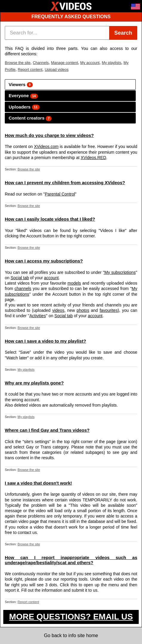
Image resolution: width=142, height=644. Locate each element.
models (74, 283)
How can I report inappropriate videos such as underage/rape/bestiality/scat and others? (71, 560)
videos (58, 310)
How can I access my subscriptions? (44, 261)
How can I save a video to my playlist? (45, 341)
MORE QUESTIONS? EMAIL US (71, 617)
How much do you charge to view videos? (49, 135)
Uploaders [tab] (24, 107)
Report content (30, 70)
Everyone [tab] (23, 96)
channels (23, 289)
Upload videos (57, 70)
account (51, 278)
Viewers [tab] (21, 85)
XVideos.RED (93, 158)
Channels (41, 63)
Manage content (64, 63)
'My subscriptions (119, 272)
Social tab (20, 278)
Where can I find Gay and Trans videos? (47, 430)
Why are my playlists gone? (34, 383)
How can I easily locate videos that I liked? (50, 219)
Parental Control (60, 194)
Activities (37, 316)
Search (123, 33)
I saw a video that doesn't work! (38, 483)
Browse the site (18, 63)
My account (90, 63)
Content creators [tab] (30, 118)
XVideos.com (46, 146)
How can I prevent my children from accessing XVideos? (65, 183)
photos (83, 310)
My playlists (111, 63)
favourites (109, 310)
